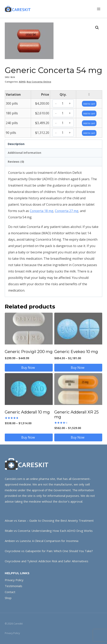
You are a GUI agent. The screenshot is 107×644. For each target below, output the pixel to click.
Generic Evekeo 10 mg (76, 352)
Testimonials (14, 586)
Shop (8, 598)
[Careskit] (18, 9)
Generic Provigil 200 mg (29, 352)
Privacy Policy (14, 580)
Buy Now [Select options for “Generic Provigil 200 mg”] (29, 368)
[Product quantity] (63, 103)
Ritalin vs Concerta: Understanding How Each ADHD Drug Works (49, 531)
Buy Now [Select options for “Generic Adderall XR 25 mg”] (78, 437)
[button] (97, 28)
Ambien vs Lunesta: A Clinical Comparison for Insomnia (42, 541)
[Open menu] (99, 9)
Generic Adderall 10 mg (27, 412)
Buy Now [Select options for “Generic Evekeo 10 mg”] (78, 368)
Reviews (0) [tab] (16, 162)
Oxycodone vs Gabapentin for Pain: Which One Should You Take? (49, 551)
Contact (10, 592)
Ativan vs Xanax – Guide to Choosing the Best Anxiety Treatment (49, 520)
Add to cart (89, 104)
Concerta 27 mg (67, 211)
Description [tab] (16, 144)
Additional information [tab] (24, 153)
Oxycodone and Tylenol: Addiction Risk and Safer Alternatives (47, 561)
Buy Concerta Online (39, 82)
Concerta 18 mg (42, 211)
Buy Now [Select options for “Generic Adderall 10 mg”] (29, 437)
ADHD (22, 82)
